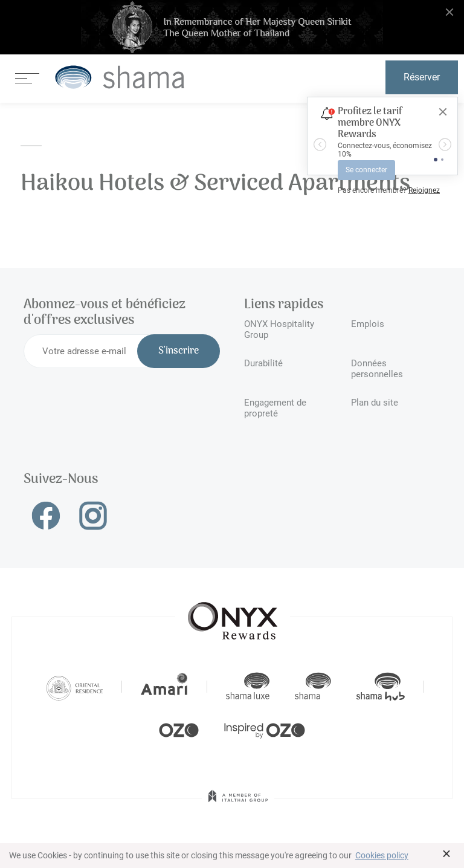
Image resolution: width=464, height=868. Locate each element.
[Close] (443, 112)
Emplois (368, 324)
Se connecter (366, 170)
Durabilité (263, 363)
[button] (320, 144)
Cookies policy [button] (382, 855)
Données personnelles (377, 369)
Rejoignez (424, 190)
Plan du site (375, 403)
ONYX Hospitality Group (279, 329)
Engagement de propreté (275, 408)
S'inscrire (179, 351)
